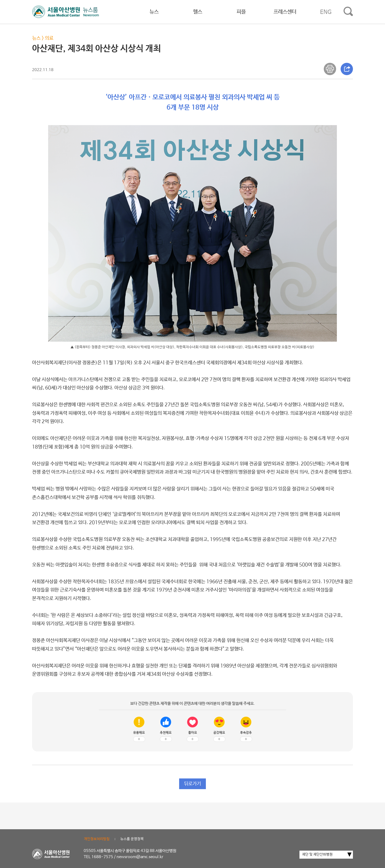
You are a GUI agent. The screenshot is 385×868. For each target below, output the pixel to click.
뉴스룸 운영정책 (132, 839)
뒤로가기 (192, 784)
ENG (326, 12)
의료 (49, 38)
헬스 (198, 12)
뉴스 (154, 12)
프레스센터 (285, 12)
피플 (241, 12)
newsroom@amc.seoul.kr (140, 857)
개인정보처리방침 (97, 839)
